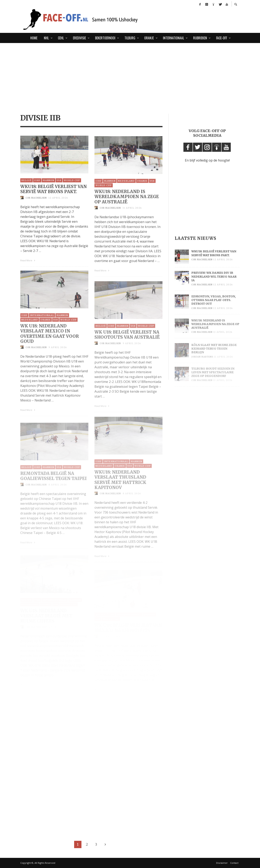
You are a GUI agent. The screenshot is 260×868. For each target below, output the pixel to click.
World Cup (72, 186)
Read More (28, 265)
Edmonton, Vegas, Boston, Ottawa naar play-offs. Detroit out (214, 307)
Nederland (126, 187)
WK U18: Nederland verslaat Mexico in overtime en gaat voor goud (50, 340)
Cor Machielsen (36, 203)
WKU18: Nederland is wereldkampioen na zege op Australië (127, 203)
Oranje (142, 187)
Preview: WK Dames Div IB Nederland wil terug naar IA (214, 283)
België (27, 186)
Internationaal (42, 322)
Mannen (48, 186)
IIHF (37, 186)
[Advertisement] (130, 73)
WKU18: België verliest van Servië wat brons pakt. (54, 194)
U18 (59, 186)
